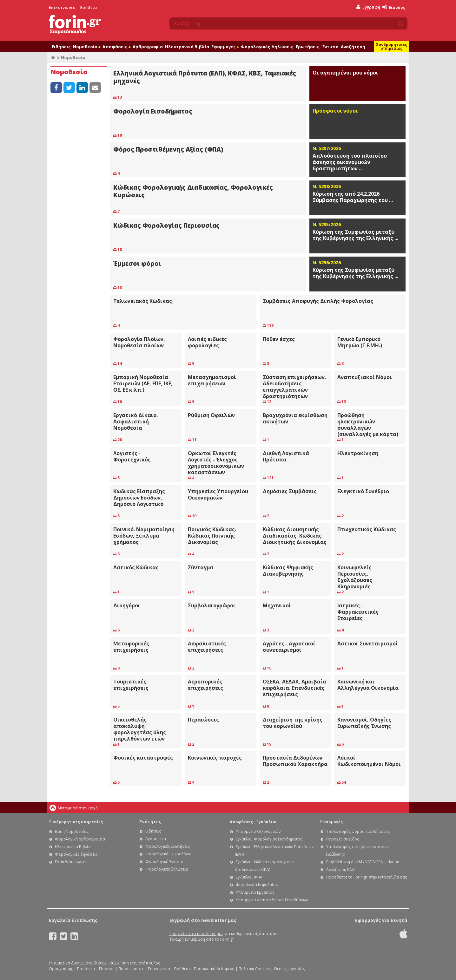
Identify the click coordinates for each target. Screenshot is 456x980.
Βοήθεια (89, 7)
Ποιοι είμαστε (131, 969)
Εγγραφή (368, 7)
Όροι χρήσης (61, 969)
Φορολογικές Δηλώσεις (267, 47)
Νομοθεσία (87, 47)
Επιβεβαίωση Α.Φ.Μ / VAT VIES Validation (363, 862)
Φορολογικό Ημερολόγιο (169, 854)
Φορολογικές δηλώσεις (76, 854)
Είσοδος (394, 7)
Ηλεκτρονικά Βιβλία (187, 47)
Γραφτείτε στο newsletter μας (196, 934)
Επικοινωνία (62, 7)
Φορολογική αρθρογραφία (80, 839)
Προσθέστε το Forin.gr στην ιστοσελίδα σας (367, 877)
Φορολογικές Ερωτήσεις (168, 846)
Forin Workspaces (71, 862)
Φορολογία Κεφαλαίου (257, 885)
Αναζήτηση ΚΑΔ (340, 869)
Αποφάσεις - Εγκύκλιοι (253, 822)
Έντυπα (330, 47)
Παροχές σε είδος (343, 839)
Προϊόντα (86, 969)
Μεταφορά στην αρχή (78, 808)
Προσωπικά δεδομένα (214, 969)
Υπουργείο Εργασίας (255, 892)
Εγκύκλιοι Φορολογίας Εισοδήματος (269, 839)
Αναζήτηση (353, 47)
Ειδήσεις (61, 47)
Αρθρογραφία (148, 47)
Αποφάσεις (116, 47)
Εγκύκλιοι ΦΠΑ (249, 877)
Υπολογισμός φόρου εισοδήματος (358, 831)
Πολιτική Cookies (254, 969)
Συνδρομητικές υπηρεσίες (392, 46)
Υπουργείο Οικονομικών (258, 831)
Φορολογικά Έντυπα (164, 862)
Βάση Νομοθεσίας (72, 831)
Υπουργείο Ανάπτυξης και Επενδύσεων (272, 900)
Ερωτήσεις (308, 47)
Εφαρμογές (225, 47)
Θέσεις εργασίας (289, 969)
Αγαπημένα (156, 839)
